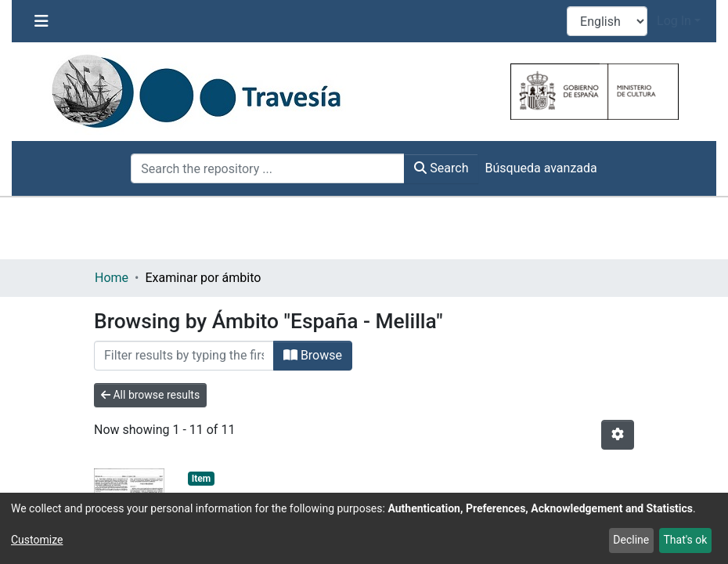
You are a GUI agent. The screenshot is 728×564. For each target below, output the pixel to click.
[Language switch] (607, 21)
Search (441, 168)
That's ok (685, 540)
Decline (631, 540)
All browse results (150, 395)
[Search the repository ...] (268, 168)
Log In (674, 21)
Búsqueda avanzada (541, 168)
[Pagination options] (618, 435)
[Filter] (184, 356)
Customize (37, 540)
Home (112, 278)
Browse (313, 355)
